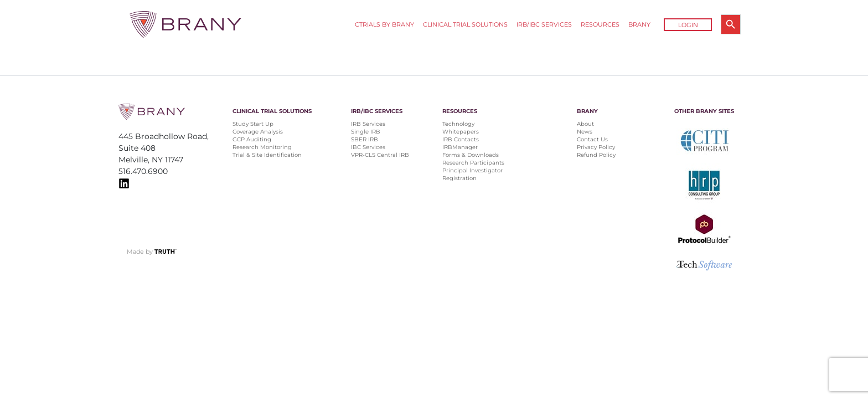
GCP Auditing (252, 139)
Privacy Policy (596, 147)
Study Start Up (253, 124)
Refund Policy (596, 155)
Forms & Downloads (471, 155)
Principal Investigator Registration (472, 174)
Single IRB (366, 132)
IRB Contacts (461, 139)
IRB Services (368, 124)
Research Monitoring (262, 147)
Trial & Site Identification (267, 155)
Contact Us (592, 139)
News (585, 132)
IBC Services (368, 147)
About (585, 124)
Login (688, 25)
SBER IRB (365, 139)
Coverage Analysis (258, 132)
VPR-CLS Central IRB (380, 155)
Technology (458, 124)
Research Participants (473, 163)
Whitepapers (461, 132)
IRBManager (460, 147)
